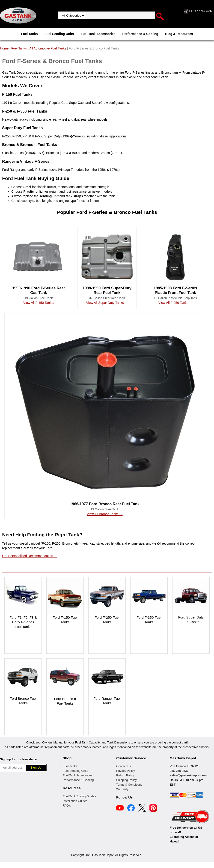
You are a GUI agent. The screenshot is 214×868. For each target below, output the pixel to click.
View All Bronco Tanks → (105, 514)
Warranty (122, 789)
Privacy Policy (126, 771)
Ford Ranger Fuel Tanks (107, 701)
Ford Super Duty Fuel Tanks (191, 620)
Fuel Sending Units (59, 34)
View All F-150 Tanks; (39, 303)
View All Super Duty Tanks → (107, 303)
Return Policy (125, 775)
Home (4, 48)
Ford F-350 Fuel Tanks (149, 620)
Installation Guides (75, 801)
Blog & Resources (179, 34)
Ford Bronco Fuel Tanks (23, 701)
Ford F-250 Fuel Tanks (107, 620)
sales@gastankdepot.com (188, 775)
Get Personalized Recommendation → (30, 556)
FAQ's (67, 806)
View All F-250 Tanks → (175, 303)
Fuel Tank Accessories (98, 34)
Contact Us (124, 766)
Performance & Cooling (140, 34)
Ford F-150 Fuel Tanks (65, 620)
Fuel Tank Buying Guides (79, 796)
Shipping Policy (126, 780)
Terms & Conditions (129, 785)
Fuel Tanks (29, 34)
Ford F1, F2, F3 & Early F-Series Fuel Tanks (23, 622)
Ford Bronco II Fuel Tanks (65, 701)
